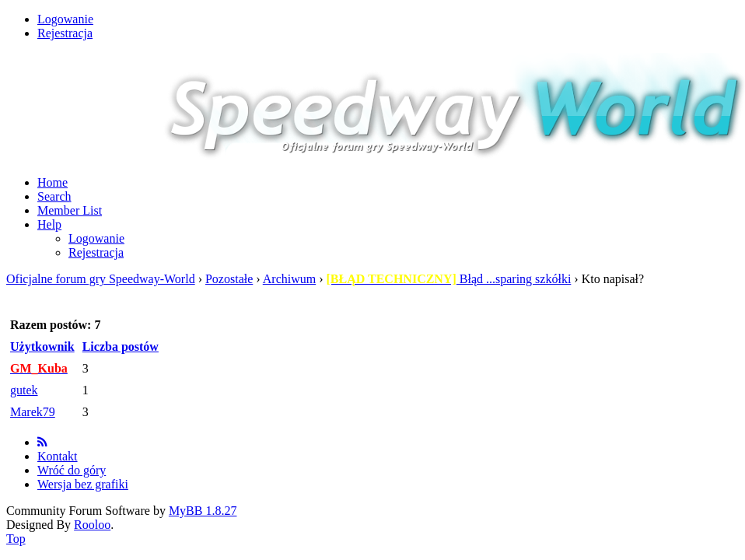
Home (52, 182)
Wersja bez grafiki (83, 484)
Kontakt (58, 456)
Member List (70, 210)
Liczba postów (121, 346)
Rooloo (92, 525)
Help (49, 224)
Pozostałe (229, 279)
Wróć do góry (72, 470)
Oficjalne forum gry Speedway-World (101, 279)
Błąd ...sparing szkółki (449, 279)
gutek (24, 390)
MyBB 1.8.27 (203, 511)
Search (54, 196)
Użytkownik (42, 346)
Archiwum (289, 279)
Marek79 (33, 412)
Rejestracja (65, 33)
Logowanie (65, 19)
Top (16, 539)
